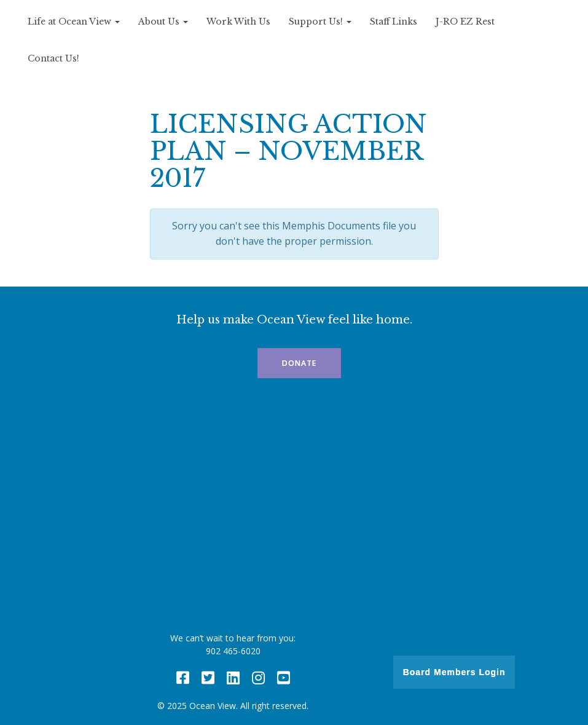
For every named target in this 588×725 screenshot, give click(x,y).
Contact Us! (53, 58)
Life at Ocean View (74, 22)
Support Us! (320, 22)
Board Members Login (454, 672)
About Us (163, 22)
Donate (299, 363)
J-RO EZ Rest (465, 22)
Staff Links (394, 22)
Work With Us (238, 22)
